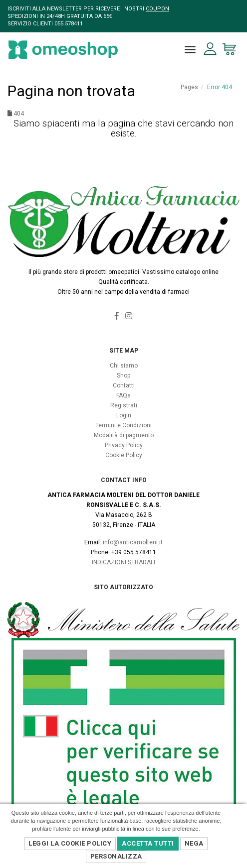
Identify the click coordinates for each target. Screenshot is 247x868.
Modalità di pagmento (124, 435)
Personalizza (116, 856)
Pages (189, 87)
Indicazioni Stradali (123, 562)
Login (124, 415)
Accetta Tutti (148, 843)
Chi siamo (124, 366)
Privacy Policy (124, 445)
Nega (194, 843)
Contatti (124, 385)
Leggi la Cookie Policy (70, 843)
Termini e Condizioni (123, 425)
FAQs (123, 395)
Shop (123, 375)
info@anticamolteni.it (133, 542)
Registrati (124, 405)
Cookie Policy (124, 455)
